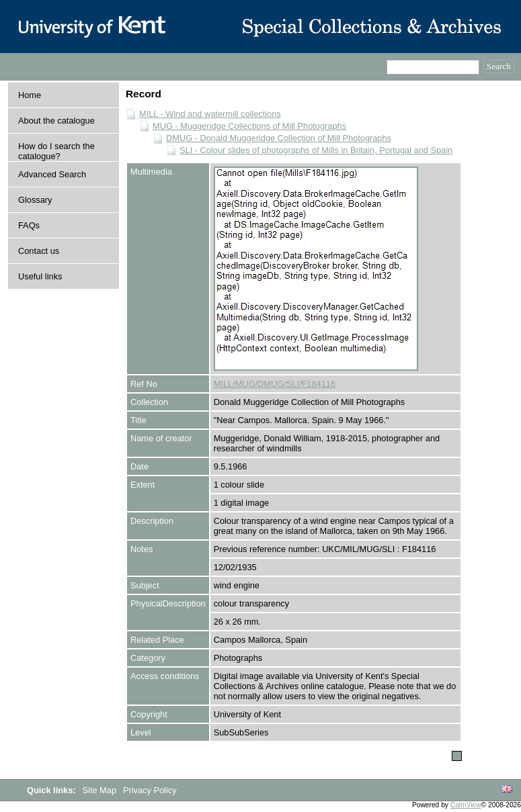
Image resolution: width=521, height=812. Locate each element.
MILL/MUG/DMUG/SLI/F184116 (275, 384)
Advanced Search (52, 174)
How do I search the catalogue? (56, 151)
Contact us (39, 251)
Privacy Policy (150, 790)
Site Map (101, 790)
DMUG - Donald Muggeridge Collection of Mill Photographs (279, 138)
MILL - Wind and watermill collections (210, 114)
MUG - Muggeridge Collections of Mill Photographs (249, 126)
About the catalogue (56, 121)
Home (30, 95)
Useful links (40, 276)
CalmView (466, 805)
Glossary (35, 200)
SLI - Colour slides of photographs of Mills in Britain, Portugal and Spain (316, 150)
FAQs (29, 225)
